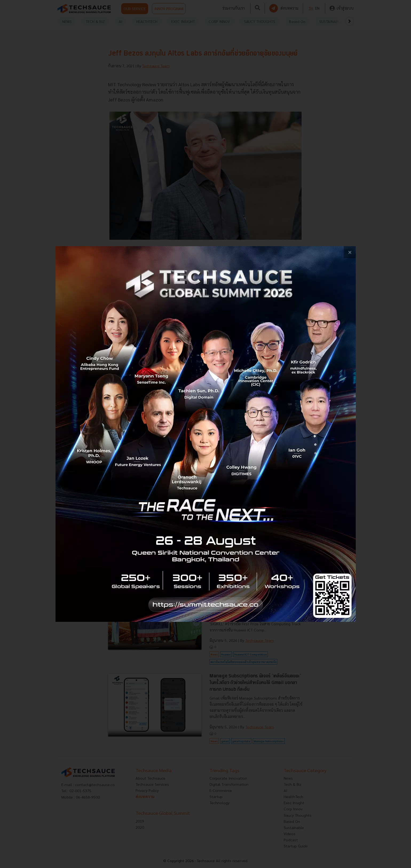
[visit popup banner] (206, 434)
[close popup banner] (350, 252)
